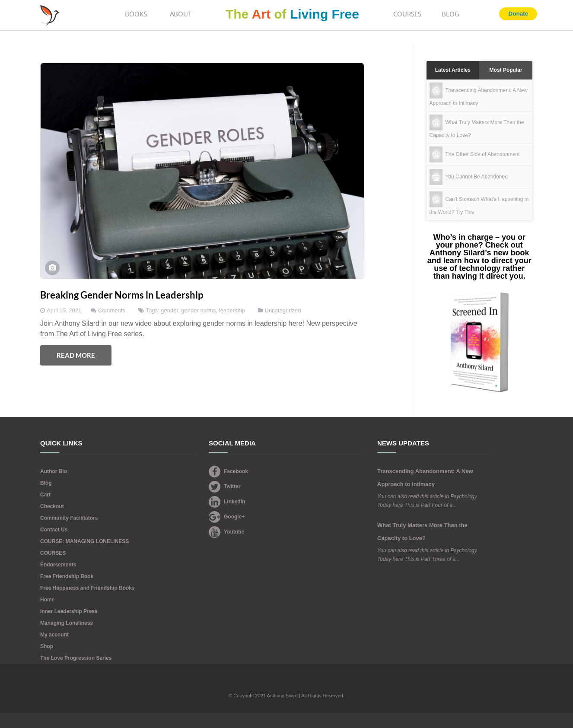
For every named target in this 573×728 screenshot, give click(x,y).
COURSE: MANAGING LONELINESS (84, 541)
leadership (232, 310)
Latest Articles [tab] (453, 70)
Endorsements (58, 565)
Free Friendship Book (67, 576)
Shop (47, 646)
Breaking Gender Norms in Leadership (122, 295)
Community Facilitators (69, 518)
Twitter (224, 486)
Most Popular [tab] (506, 70)
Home (47, 600)
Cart (45, 495)
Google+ (227, 517)
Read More (76, 355)
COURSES (407, 14)
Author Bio (54, 471)
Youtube (226, 532)
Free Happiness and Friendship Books (88, 588)
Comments (112, 310)
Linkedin (227, 502)
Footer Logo (287, 683)
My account (54, 635)
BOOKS (136, 14)
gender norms (198, 310)
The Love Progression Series (76, 658)
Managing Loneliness (67, 623)
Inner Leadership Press (69, 611)
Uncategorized (283, 310)
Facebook (228, 471)
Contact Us (54, 530)
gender (169, 310)
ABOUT (181, 14)
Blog (46, 483)
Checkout (52, 506)
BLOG (450, 14)
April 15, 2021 (64, 310)
